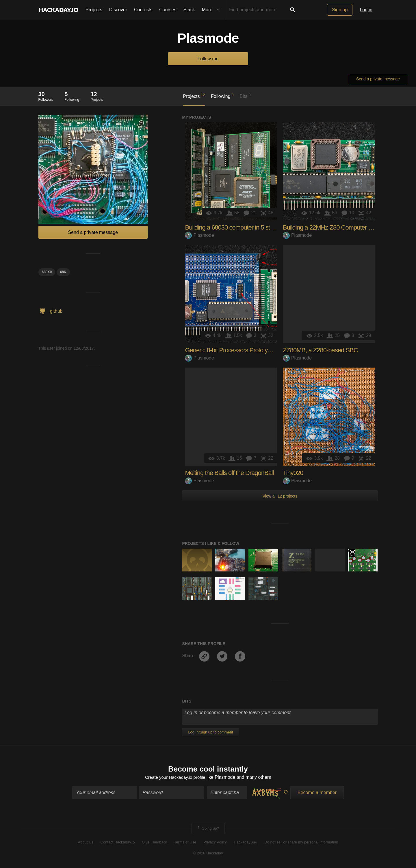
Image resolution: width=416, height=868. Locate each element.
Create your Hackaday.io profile (175, 778)
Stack (189, 10)
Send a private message (378, 79)
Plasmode (199, 235)
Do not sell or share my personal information (301, 843)
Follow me (208, 59)
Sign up (340, 10)
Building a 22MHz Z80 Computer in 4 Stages (340, 227)
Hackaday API (246, 843)
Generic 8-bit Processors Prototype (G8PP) (240, 350)
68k (63, 272)
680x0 (47, 272)
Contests (143, 10)
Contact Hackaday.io (118, 843)
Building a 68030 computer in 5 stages (234, 227)
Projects (94, 10)
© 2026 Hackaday (208, 854)
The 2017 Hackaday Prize (352, 553)
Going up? (208, 829)
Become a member (317, 793)
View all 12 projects (280, 496)
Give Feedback (154, 843)
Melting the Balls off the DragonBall (229, 473)
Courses (168, 10)
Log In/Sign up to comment (210, 732)
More (212, 10)
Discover (118, 10)
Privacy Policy (215, 843)
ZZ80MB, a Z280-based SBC (320, 350)
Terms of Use (185, 843)
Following (222, 96)
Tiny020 (293, 473)
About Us (86, 843)
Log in (366, 10)
